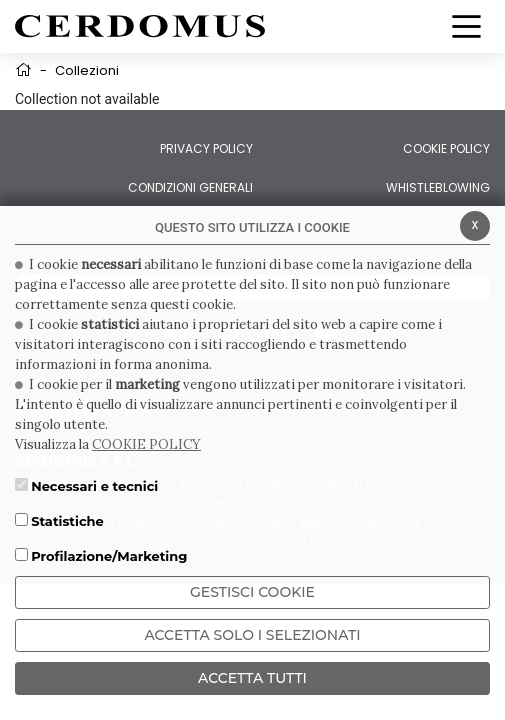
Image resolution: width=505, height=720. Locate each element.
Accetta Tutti (252, 678)
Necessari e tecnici (94, 486)
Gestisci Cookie (252, 592)
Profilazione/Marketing (109, 556)
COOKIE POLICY (146, 444)
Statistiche (67, 521)
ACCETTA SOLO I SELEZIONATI (252, 635)
